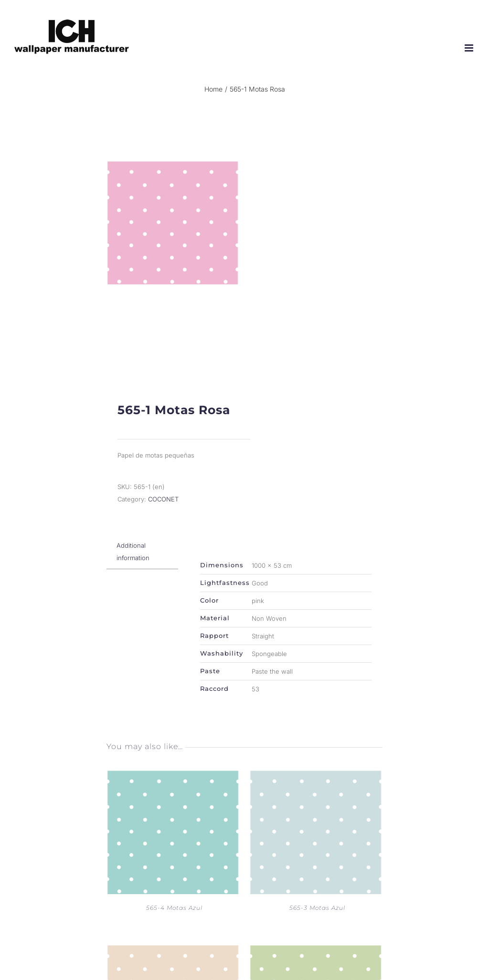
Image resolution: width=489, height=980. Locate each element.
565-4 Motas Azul (174, 915)
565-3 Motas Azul (317, 915)
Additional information (133, 559)
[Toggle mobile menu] (470, 48)
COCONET (163, 507)
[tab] (142, 559)
